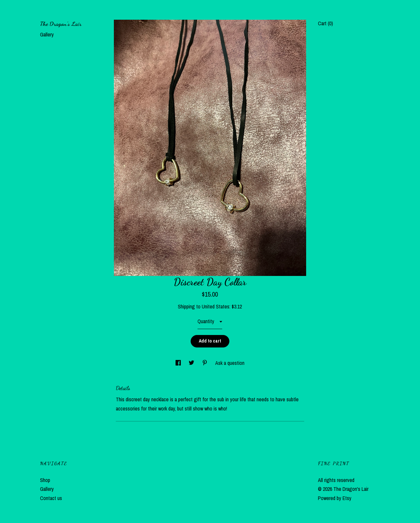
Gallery (47, 34)
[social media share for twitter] (192, 363)
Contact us (51, 498)
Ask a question (230, 363)
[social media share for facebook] (179, 363)
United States (216, 306)
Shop (45, 480)
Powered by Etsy (335, 498)
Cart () (325, 23)
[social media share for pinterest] (205, 363)
